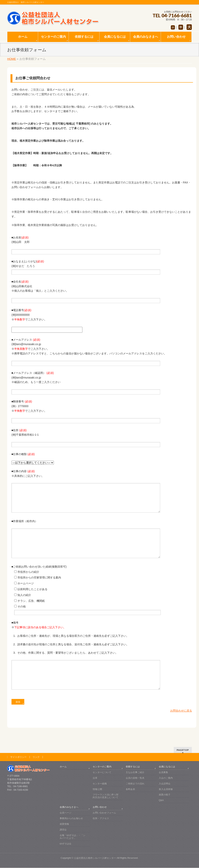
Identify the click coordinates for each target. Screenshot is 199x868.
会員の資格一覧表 (135, 778)
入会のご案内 (166, 778)
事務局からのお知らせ (71, 818)
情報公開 (97, 789)
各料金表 (130, 789)
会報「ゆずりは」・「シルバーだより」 (72, 837)
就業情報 (64, 824)
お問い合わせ (100, 807)
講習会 (63, 830)
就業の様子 (165, 795)
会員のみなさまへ (69, 807)
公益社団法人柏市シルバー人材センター (95, 858)
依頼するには (133, 767)
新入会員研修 (166, 789)
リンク (36, 757)
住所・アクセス (101, 818)
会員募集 (163, 772)
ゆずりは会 (65, 844)
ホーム (63, 767)
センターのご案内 (102, 767)
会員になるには (167, 767)
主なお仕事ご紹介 (135, 772)
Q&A (161, 800)
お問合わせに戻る (181, 728)
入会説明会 (165, 784)
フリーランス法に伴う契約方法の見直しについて (106, 796)
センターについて (102, 772)
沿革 (95, 778)
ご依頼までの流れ (135, 784)
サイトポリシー (18, 757)
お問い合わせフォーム (104, 813)
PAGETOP (183, 750)
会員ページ (65, 813)
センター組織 (100, 784)
